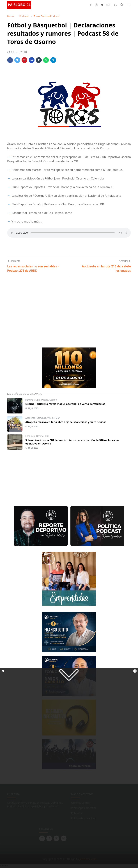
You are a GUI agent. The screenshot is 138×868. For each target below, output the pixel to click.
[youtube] (108, 5)
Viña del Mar (54, 418)
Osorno (53, 400)
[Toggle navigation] (128, 5)
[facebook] (91, 5)
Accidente (30, 418)
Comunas (41, 418)
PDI (47, 436)
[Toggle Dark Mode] (115, 5)
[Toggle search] (122, 5)
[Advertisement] (34, 320)
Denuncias (31, 400)
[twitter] (102, 5)
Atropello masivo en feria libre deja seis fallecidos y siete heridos (66, 422)
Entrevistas (43, 400)
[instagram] (96, 5)
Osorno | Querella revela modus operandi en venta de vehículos (65, 404)
